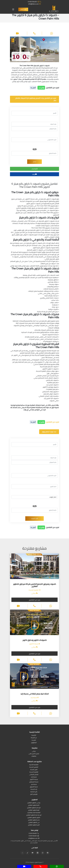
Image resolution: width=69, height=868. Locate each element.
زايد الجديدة (34, 789)
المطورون (34, 743)
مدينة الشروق (34, 787)
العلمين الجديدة (34, 767)
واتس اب (41, 88)
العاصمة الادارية (34, 765)
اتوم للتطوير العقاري (34, 810)
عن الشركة (34, 738)
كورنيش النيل (34, 794)
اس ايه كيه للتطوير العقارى (34, 815)
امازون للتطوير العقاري (34, 818)
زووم (34, 174)
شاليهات (34, 756)
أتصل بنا (33, 88)
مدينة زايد (34, 777)
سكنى (34, 751)
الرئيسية (34, 735)
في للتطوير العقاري (34, 823)
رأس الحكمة (34, 792)
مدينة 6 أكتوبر (34, 780)
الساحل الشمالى (34, 775)
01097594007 (35, 2)
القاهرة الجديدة (34, 772)
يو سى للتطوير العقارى (34, 803)
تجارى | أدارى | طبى (34, 754)
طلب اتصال (23, 9)
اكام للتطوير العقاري (34, 805)
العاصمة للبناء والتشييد (34, 813)
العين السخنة (34, 770)
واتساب (35, 169)
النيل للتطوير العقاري (34, 825)
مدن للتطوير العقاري (34, 820)
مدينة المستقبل (34, 782)
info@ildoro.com (34, 4)
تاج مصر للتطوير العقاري (34, 808)
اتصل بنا (34, 740)
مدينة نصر (34, 784)
